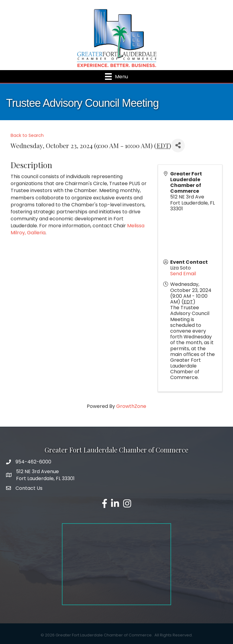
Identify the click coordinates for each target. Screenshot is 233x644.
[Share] (178, 146)
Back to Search (27, 135)
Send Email (183, 274)
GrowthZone (131, 406)
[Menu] (116, 76)
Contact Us (29, 488)
